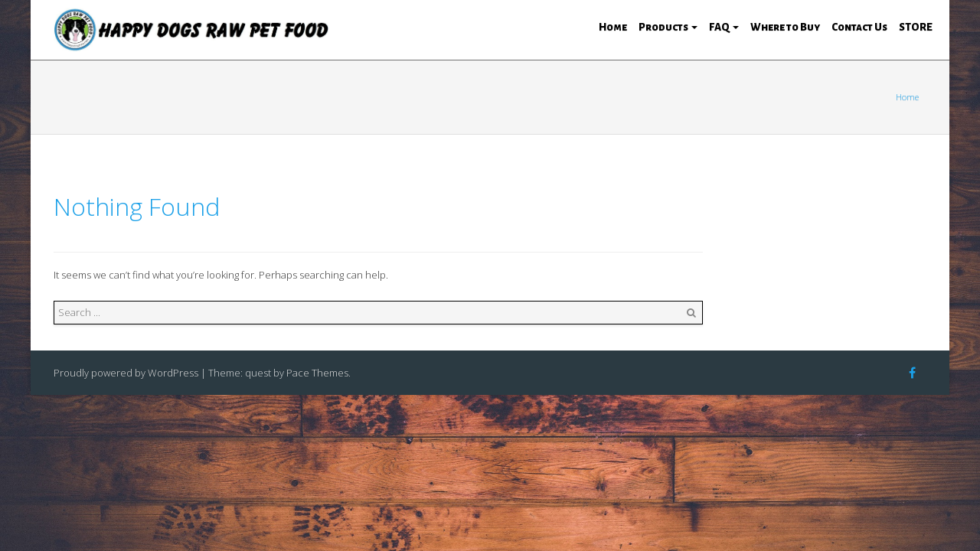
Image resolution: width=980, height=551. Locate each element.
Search (691, 313)
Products (668, 27)
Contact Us (859, 27)
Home (613, 27)
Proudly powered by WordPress (126, 373)
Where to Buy (785, 27)
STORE (916, 27)
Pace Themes (317, 373)
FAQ (724, 27)
